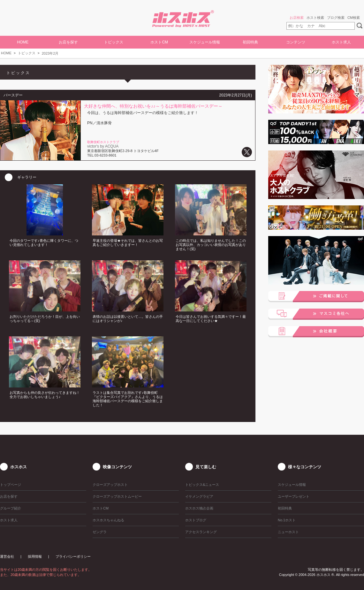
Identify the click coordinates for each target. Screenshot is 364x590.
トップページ (11, 485)
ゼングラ (100, 532)
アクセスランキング (201, 532)
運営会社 (7, 556)
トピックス (27, 53)
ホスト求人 (341, 42)
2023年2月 (50, 53)
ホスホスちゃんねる (108, 520)
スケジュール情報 (205, 42)
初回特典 (250, 42)
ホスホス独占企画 (199, 508)
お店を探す (68, 42)
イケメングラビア (199, 496)
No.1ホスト (287, 520)
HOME (23, 42)
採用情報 (35, 556)
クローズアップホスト (110, 485)
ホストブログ (196, 520)
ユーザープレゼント (294, 496)
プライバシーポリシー (73, 556)
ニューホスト (288, 532)
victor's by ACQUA (103, 146)
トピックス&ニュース (202, 485)
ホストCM (159, 42)
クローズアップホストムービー (117, 496)
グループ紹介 (11, 508)
